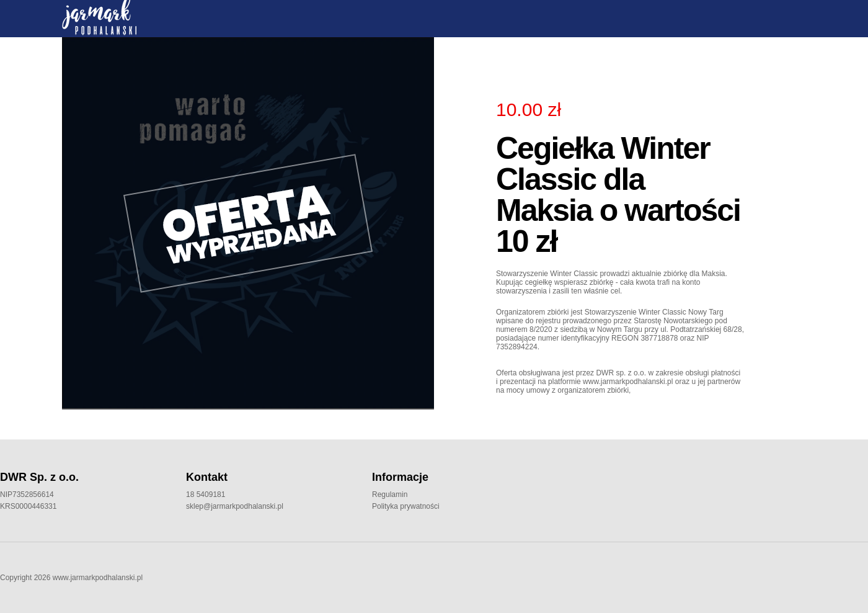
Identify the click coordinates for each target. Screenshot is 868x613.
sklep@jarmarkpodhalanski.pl (235, 506)
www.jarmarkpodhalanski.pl (98, 578)
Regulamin (390, 494)
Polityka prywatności (406, 506)
